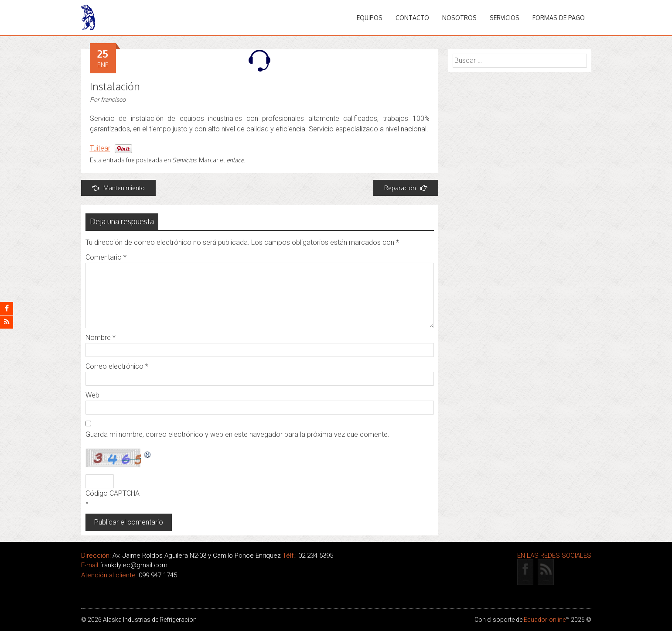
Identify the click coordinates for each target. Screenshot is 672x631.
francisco (113, 99)
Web (92, 395)
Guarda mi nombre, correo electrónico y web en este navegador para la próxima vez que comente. (237, 434)
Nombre (101, 338)
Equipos (370, 18)
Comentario (106, 257)
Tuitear (100, 148)
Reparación (406, 188)
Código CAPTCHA (113, 493)
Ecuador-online (545, 620)
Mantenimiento (118, 188)
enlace (235, 160)
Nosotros (459, 18)
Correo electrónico (117, 366)
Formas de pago (559, 18)
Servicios (505, 18)
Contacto (412, 18)
